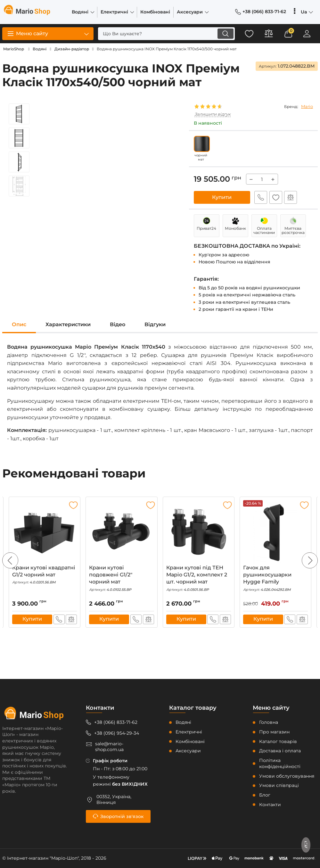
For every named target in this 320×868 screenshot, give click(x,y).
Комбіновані (190, 741)
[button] (310, 561)
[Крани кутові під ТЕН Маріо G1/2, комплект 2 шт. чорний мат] (199, 532)
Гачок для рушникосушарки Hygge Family (275, 579)
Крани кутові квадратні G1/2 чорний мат (45, 575)
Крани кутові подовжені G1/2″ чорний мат (121, 579)
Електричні (189, 732)
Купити (222, 197)
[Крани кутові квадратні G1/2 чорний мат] (45, 532)
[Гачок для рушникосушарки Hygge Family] (275, 532)
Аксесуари (188, 751)
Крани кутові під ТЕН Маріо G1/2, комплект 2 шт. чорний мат (199, 579)
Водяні (183, 723)
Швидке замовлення (260, 197)
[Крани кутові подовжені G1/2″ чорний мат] (121, 532)
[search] (161, 34)
